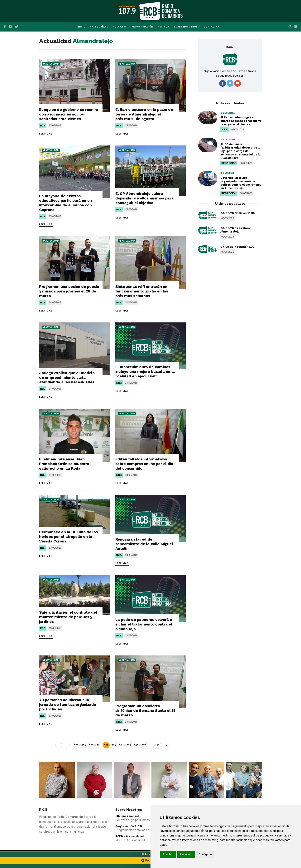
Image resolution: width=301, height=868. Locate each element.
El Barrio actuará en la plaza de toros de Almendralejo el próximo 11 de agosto (144, 114)
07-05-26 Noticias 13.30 (237, 247)
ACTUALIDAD (51, 64)
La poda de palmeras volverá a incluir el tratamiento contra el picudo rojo (144, 624)
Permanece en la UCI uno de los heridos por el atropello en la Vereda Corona (69, 537)
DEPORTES (228, 113)
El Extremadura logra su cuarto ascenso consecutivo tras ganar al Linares (241, 121)
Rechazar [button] (186, 854)
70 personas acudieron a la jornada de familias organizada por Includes (68, 704)
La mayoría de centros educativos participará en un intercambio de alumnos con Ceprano (65, 203)
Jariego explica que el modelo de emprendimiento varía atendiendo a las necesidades (67, 377)
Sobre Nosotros (186, 27)
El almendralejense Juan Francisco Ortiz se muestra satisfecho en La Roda (64, 464)
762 (106, 745)
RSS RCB (163, 27)
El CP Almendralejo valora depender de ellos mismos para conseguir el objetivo (144, 198)
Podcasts (120, 27)
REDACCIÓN (229, 163)
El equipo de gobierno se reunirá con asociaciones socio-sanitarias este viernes (69, 114)
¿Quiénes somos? (127, 816)
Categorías (98, 27)
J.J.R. (225, 129)
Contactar (212, 27)
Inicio (81, 27)
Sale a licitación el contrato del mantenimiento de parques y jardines (68, 617)
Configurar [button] (205, 854)
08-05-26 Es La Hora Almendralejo (235, 230)
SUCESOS (227, 173)
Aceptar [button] (168, 854)
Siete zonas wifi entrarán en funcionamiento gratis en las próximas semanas (142, 291)
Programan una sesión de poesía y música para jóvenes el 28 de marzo (69, 291)
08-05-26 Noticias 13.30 (238, 213)
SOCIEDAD (227, 140)
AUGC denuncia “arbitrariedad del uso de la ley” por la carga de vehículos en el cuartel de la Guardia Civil (240, 151)
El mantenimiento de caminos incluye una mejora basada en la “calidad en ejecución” (145, 371)
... (71, 745)
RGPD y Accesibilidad (129, 836)
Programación (142, 27)
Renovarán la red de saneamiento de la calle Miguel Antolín (144, 544)
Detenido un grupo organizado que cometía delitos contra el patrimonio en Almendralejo (241, 183)
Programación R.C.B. (129, 826)
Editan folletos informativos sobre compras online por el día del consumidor (144, 464)
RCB (43, 126)
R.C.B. (230, 47)
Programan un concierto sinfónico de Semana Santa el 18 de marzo (146, 710)
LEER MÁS (46, 134)
